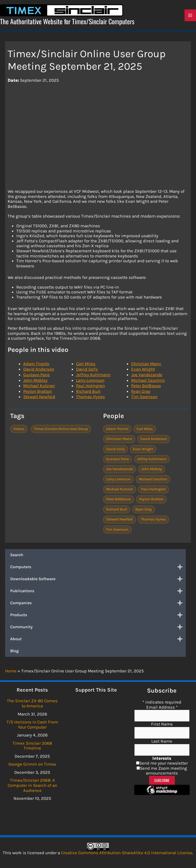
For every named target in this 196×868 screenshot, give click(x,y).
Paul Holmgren (90, 387)
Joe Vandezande (147, 376)
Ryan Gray (141, 393)
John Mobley (35, 382)
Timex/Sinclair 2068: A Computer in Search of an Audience (32, 785)
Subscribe (162, 780)
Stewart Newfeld (39, 398)
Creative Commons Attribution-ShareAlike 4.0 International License (127, 853)
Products (98, 617)
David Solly (87, 371)
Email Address (162, 707)
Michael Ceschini (148, 382)
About (98, 641)
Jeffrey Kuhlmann (93, 376)
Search (17, 557)
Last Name (162, 741)
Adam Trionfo (36, 365)
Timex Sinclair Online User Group (61, 430)
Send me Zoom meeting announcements (163, 771)
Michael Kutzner (39, 387)
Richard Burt (88, 393)
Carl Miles (86, 365)
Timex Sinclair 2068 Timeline (32, 746)
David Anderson (39, 371)
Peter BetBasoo (146, 387)
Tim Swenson (144, 398)
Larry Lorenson (90, 382)
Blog (14, 653)
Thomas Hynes (90, 398)
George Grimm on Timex (32, 764)
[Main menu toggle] (190, 16)
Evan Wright (143, 371)
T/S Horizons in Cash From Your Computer (32, 724)
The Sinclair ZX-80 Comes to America (32, 703)
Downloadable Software (98, 581)
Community (98, 629)
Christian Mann (146, 365)
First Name (162, 724)
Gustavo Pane (36, 376)
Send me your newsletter (164, 763)
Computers (98, 569)
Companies (98, 605)
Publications (98, 593)
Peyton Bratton (38, 393)
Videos (19, 430)
